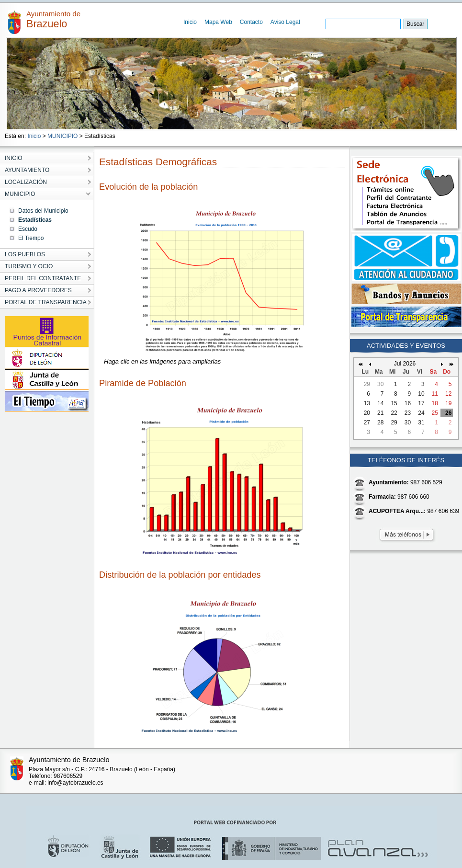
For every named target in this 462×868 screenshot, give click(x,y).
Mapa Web (218, 22)
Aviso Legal (285, 22)
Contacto (251, 22)
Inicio (190, 22)
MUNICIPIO (62, 136)
